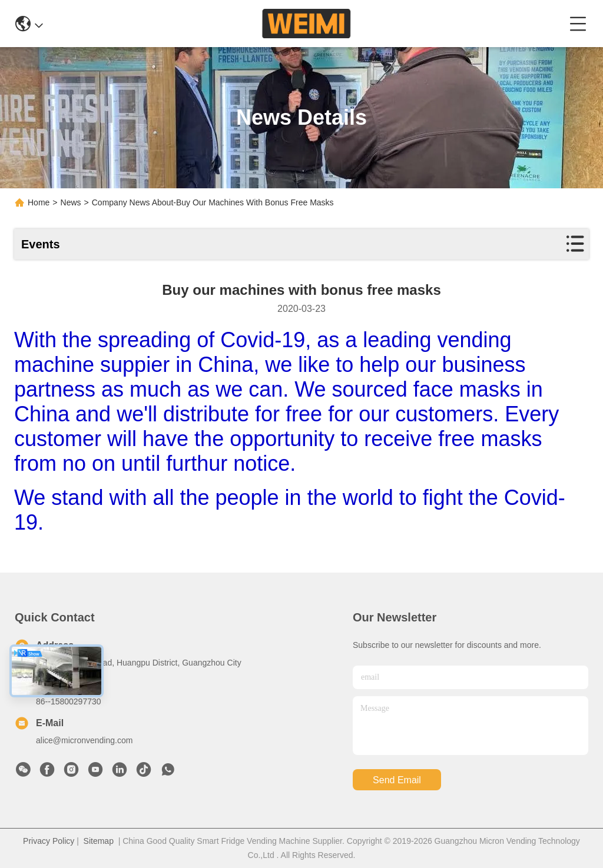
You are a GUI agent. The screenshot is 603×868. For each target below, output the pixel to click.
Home (39, 202)
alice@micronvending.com (84, 740)
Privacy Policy (49, 841)
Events (41, 244)
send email (397, 780)
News (71, 202)
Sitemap (99, 841)
